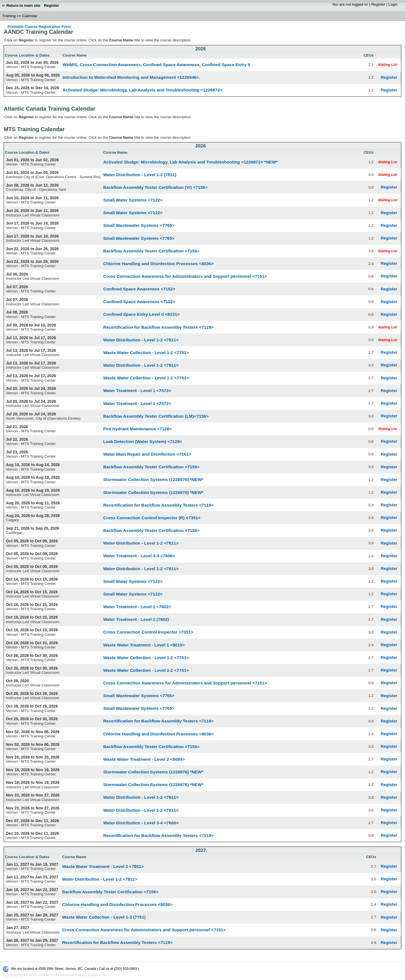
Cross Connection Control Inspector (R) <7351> (152, 518)
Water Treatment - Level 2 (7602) (136, 619)
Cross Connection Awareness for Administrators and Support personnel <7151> (185, 276)
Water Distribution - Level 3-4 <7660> (141, 823)
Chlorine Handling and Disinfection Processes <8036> (158, 264)
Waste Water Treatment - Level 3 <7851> (103, 866)
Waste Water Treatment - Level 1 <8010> (144, 645)
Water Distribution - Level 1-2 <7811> (141, 340)
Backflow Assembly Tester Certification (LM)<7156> (156, 416)
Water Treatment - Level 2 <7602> (137, 607)
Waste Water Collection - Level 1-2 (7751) (104, 917)
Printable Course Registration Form (39, 27)
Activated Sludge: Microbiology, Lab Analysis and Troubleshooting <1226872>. (143, 90)
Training (9, 16)
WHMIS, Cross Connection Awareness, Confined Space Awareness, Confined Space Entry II (156, 65)
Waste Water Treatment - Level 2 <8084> (144, 759)
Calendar (30, 16)
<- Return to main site (21, 5)
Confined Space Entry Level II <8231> (141, 314)
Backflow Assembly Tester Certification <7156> (151, 251)
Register (53, 6)
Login (393, 4)
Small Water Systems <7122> (133, 200)
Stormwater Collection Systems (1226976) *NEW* (153, 479)
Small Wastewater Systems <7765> (139, 225)
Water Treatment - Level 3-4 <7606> (139, 556)
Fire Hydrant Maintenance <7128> (138, 429)
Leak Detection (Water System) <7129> (143, 441)
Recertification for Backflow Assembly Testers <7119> (158, 327)
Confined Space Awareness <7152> (139, 289)
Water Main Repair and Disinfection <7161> (147, 454)
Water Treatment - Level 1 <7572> (137, 391)
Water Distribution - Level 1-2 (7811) (140, 175)
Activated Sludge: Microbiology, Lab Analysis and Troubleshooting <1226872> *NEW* (190, 162)
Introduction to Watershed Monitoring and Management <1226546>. (131, 77)
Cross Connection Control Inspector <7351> (148, 632)
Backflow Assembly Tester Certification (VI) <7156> (155, 187)
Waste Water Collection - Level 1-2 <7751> (146, 353)
